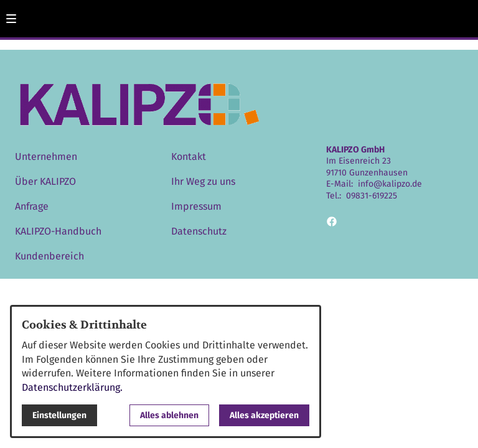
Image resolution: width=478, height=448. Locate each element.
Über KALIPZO (45, 181)
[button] (11, 19)
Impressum (196, 206)
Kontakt (189, 156)
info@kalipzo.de (390, 184)
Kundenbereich (49, 256)
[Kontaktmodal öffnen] (463, 15)
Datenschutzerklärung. (72, 387)
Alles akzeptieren (264, 415)
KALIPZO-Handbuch (58, 231)
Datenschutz (199, 231)
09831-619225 (372, 196)
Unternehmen (46, 156)
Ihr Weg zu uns (203, 181)
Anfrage (32, 206)
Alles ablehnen (169, 415)
